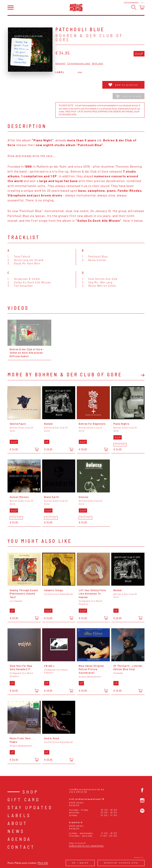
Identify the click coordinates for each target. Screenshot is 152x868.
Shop (30, 792)
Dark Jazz (97, 63)
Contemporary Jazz (79, 63)
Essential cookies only (121, 863)
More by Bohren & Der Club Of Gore (65, 375)
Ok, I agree (80, 863)
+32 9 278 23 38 (78, 792)
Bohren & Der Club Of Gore (89, 38)
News (16, 831)
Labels (19, 815)
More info (43, 863)
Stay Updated (30, 807)
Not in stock (128, 96)
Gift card (24, 799)
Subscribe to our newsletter (86, 846)
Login (142, 3)
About (18, 823)
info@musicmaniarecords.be (87, 789)
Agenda (19, 839)
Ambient (60, 63)
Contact (21, 847)
